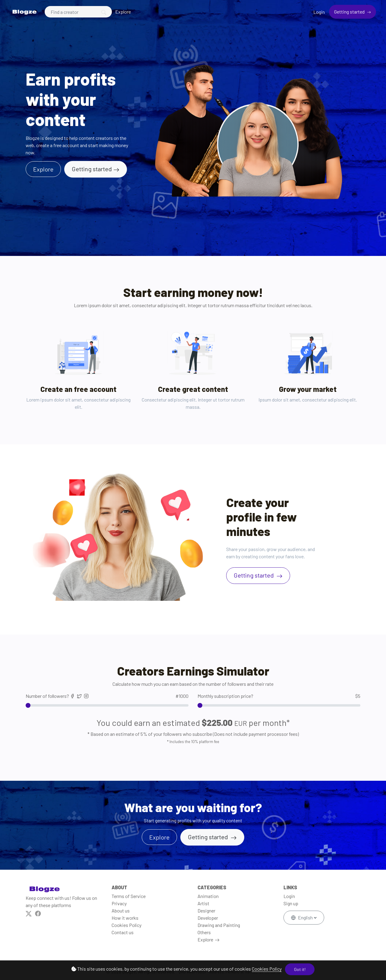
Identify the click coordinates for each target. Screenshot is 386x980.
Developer (208, 918)
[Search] (78, 12)
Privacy (119, 903)
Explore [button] (43, 169)
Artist (203, 903)
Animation (208, 896)
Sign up (291, 903)
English (302, 917)
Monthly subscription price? (279, 696)
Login (319, 12)
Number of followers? (107, 696)
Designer (206, 911)
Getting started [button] (209, 837)
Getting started (350, 12)
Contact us (123, 932)
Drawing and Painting (219, 925)
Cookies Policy (267, 969)
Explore (123, 12)
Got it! (300, 969)
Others (204, 932)
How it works (125, 918)
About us (121, 911)
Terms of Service (129, 896)
